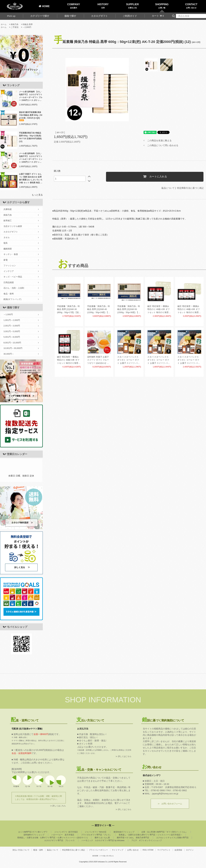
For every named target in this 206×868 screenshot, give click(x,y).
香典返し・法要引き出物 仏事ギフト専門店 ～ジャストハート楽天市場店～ (151, 835)
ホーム (4, 24)
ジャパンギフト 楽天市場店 (66, 832)
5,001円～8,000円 (21, 337)
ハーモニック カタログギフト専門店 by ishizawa (103, 840)
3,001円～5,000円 (21, 331)
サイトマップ (118, 850)
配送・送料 (38, 850)
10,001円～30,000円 (21, 348)
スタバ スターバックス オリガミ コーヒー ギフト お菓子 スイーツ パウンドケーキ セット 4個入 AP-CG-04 (189, 360)
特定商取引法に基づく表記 (190, 188)
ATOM (151, 850)
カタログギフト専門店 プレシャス (59, 840)
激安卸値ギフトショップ (124, 832)
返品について (168, 188)
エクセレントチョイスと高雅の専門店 (172, 838)
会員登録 (178, 850)
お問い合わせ (133, 850)
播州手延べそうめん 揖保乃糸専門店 (133, 838)
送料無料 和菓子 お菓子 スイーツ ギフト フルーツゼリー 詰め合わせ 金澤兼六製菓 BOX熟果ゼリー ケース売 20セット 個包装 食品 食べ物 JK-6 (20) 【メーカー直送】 (99, 360)
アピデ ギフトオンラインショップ (147, 840)
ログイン (190, 850)
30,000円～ (21, 354)
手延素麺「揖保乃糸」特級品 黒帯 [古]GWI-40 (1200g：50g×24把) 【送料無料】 (99, 310)
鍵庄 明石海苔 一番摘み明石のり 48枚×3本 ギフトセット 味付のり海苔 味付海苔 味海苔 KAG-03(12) (189, 310)
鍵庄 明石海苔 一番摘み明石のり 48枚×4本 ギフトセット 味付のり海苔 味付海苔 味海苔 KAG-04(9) (68, 360)
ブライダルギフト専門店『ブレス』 (96, 835)
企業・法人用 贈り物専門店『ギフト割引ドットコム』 (164, 832)
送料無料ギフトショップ (34, 835)
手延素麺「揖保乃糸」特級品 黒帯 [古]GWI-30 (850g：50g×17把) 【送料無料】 (69, 310)
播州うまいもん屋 (102, 838)
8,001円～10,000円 (21, 343)
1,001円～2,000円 (21, 320)
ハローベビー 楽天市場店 (63, 835)
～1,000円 (21, 315)
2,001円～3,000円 (21, 326)
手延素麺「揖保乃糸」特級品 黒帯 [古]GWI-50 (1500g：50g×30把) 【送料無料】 (129, 310)
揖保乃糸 (15, 24)
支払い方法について (21, 850)
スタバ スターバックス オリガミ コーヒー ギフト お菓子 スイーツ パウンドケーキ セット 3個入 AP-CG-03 (159, 360)
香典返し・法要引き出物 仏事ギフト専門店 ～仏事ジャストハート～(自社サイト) (52, 838)
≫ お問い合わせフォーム (170, 804)
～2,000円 (27, 27)
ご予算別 (15, 27)
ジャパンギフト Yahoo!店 (96, 832)
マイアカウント (164, 850)
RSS (145, 850)
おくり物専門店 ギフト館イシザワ (33, 832)
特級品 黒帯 (28, 24)
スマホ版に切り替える (106, 856)
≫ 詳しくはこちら (58, 806)
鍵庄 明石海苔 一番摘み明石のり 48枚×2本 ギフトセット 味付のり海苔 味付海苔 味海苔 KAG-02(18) (159, 310)
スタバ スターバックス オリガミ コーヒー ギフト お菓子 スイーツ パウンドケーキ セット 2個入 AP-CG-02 (129, 360)
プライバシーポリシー (98, 850)
